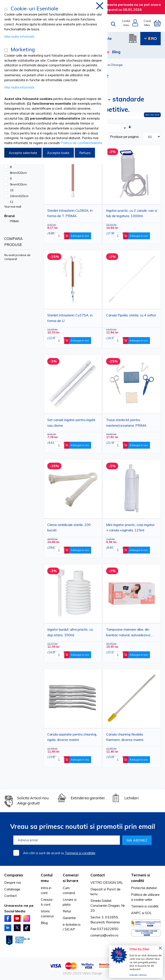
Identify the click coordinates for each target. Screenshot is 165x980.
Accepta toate (58, 153)
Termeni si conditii (145, 906)
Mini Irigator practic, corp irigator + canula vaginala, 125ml (130, 527)
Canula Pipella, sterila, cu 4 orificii (131, 315)
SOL (148, 913)
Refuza (85, 153)
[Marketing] (6, 50)
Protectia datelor (144, 888)
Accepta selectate (23, 153)
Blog (116, 52)
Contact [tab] (98, 875)
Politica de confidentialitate (81, 143)
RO (150, 38)
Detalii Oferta (138, 975)
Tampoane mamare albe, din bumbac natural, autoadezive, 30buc (128, 633)
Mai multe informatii (19, 36)
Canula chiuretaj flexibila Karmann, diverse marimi (125, 737)
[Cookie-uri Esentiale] (6, 9)
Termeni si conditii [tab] (141, 878)
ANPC (136, 913)
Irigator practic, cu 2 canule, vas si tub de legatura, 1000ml (132, 213)
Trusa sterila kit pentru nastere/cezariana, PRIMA (126, 423)
